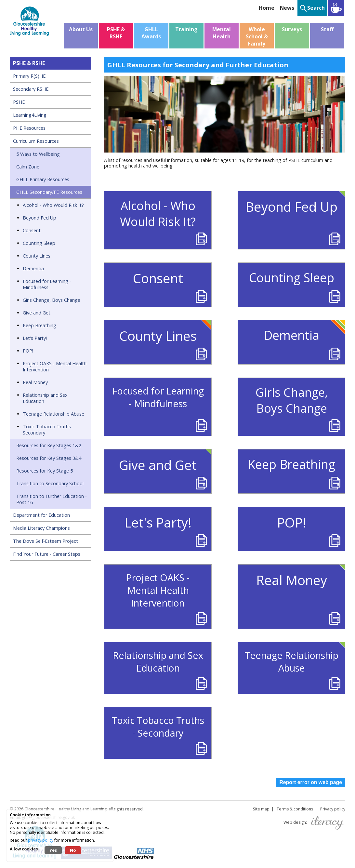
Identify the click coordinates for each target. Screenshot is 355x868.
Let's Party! (35, 338)
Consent (32, 230)
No (73, 850)
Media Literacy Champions (41, 528)
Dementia (33, 268)
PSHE (19, 102)
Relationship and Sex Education (45, 398)
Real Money (35, 382)
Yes (53, 850)
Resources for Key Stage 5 (45, 471)
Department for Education (41, 515)
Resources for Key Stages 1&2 (49, 445)
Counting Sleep (39, 243)
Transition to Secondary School (50, 483)
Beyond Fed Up (39, 218)
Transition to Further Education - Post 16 (52, 499)
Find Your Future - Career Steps (47, 554)
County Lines (37, 256)
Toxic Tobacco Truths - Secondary (48, 430)
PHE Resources (29, 128)
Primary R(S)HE (29, 76)
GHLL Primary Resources (43, 179)
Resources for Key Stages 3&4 (49, 458)
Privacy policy (333, 809)
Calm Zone (28, 167)
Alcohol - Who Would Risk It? (53, 205)
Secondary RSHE (31, 89)
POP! (28, 351)
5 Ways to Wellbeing (38, 154)
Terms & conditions (295, 809)
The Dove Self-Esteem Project (46, 541)
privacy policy (41, 840)
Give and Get (37, 313)
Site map (261, 809)
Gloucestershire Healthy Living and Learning (66, 809)
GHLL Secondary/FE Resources (49, 192)
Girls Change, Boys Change (52, 300)
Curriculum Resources (36, 141)
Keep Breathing (39, 325)
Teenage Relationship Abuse (53, 414)
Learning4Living (30, 115)
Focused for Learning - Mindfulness (47, 284)
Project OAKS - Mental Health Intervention (55, 367)
